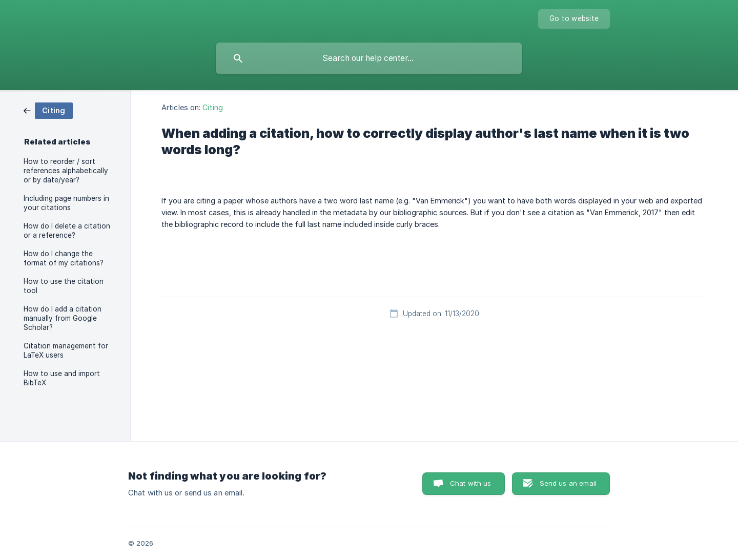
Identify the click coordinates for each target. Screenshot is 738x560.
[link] (48, 110)
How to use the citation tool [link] (64, 286)
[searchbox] (369, 58)
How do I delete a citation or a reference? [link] (67, 231)
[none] (574, 19)
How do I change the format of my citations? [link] (64, 258)
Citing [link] (213, 107)
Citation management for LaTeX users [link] (66, 350)
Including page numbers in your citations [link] (66, 203)
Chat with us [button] (471, 483)
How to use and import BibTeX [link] (62, 378)
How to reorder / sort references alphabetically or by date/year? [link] (66, 171)
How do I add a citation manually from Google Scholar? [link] (63, 318)
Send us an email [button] (568, 483)
